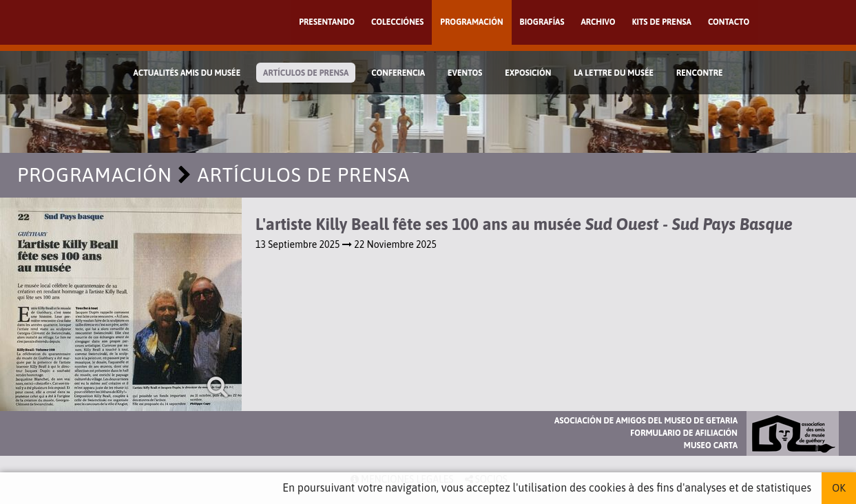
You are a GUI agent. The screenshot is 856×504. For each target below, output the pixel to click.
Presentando (327, 22)
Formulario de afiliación (684, 433)
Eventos (465, 73)
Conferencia (398, 73)
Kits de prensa (662, 22)
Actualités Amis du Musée (187, 73)
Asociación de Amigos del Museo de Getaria (646, 421)
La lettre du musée (614, 73)
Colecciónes (397, 22)
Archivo (598, 22)
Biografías (542, 22)
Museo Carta (711, 445)
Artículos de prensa (306, 73)
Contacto (729, 22)
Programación (471, 22)
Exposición (528, 73)
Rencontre (700, 73)
